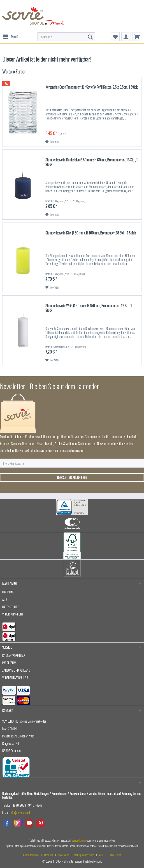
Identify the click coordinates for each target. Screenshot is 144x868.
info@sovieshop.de (21, 813)
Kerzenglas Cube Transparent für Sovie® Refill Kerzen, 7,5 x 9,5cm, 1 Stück (91, 87)
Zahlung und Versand (16, 670)
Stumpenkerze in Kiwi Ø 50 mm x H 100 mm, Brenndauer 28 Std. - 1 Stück (91, 233)
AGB (5, 599)
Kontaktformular (14, 656)
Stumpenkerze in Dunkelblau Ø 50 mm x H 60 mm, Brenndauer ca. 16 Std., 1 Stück (92, 162)
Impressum (9, 663)
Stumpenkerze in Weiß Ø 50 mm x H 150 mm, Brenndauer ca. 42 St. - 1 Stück (89, 308)
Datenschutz (10, 607)
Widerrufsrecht (13, 614)
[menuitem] (10, 34)
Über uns (8, 592)
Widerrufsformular (15, 678)
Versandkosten (79, 840)
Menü (10, 36)
